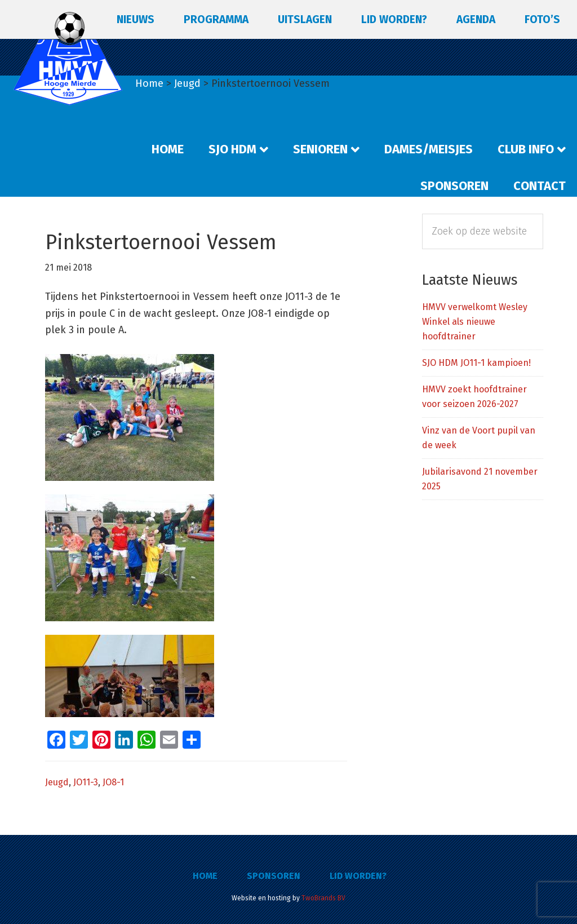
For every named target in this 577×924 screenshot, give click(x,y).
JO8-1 (113, 782)
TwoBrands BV (323, 898)
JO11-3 (86, 782)
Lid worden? (358, 876)
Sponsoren (274, 876)
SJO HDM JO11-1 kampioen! (476, 363)
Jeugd (57, 782)
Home (205, 876)
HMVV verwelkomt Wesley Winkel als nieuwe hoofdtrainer (475, 322)
